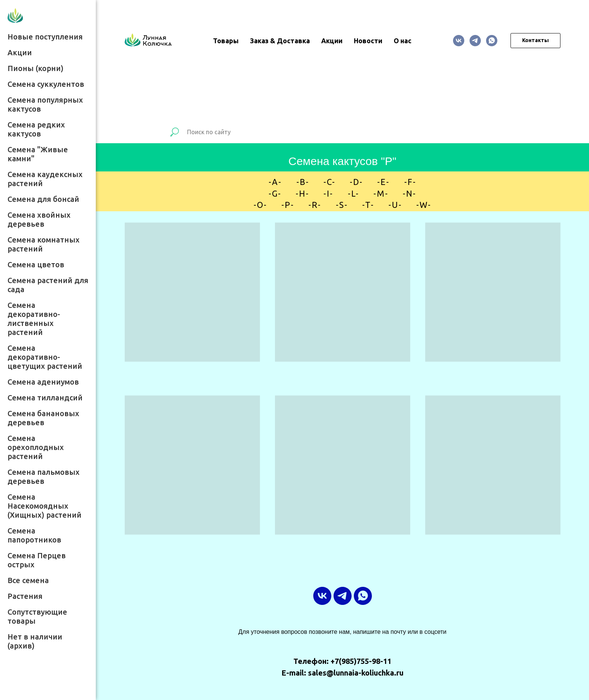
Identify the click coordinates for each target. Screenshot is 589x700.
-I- (328, 193)
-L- (353, 193)
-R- (315, 205)
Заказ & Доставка (280, 41)
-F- (410, 182)
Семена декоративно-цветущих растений (45, 357)
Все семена (28, 580)
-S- (342, 205)
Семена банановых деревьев (43, 418)
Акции (20, 52)
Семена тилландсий (45, 398)
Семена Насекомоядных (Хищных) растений (45, 506)
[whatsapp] (492, 41)
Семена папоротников (34, 535)
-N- (409, 193)
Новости (368, 41)
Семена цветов (36, 264)
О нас (402, 41)
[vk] (459, 41)
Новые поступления (45, 37)
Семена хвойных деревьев (39, 219)
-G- (275, 193)
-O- (260, 205)
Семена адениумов (43, 382)
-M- (381, 193)
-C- (329, 182)
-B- (303, 182)
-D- (356, 182)
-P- (288, 205)
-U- (395, 205)
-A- (275, 182)
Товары (226, 41)
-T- (368, 205)
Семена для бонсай (43, 199)
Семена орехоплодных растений (36, 447)
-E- (383, 182)
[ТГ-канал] (475, 41)
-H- (302, 193)
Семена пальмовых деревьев (44, 477)
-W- (424, 205)
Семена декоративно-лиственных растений (34, 319)
